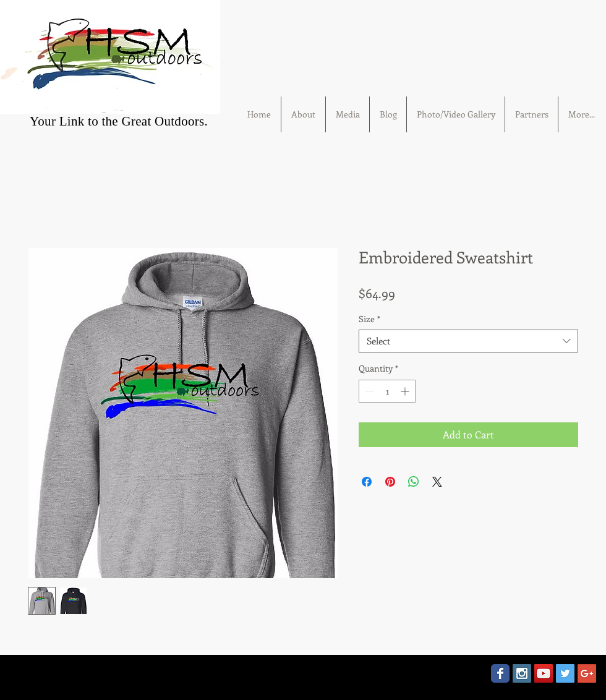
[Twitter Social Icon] (565, 673)
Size (369, 319)
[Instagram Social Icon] (522, 673)
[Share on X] (437, 482)
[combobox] (468, 341)
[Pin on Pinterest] (390, 482)
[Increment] (406, 391)
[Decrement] (368, 391)
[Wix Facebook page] (500, 673)
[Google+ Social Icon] (587, 673)
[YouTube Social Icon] (544, 673)
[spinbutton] (387, 391)
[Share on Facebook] (367, 482)
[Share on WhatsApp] (414, 482)
